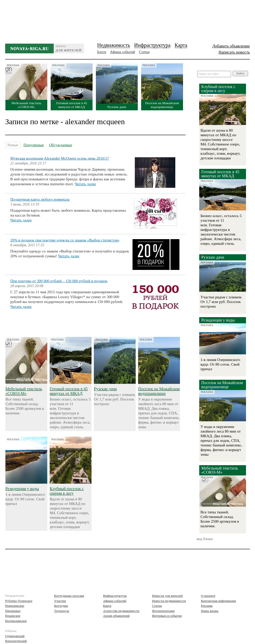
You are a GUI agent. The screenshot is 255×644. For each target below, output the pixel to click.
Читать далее (85, 184)
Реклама (207, 606)
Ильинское (13, 616)
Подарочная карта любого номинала (40, 199)
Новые (13, 146)
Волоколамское (16, 621)
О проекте (208, 596)
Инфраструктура (152, 45)
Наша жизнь (210, 611)
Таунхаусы (62, 611)
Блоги (102, 52)
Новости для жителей (167, 596)
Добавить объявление (231, 46)
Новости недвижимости (169, 601)
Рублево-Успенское (19, 601)
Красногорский (16, 641)
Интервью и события (167, 616)
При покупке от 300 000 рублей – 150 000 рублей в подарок (59, 281)
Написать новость (234, 52)
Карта (181, 45)
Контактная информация (218, 601)
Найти (240, 73)
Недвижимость (114, 45)
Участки (60, 601)
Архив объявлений (116, 616)
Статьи (144, 52)
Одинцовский (15, 636)
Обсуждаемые (61, 145)
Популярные (34, 145)
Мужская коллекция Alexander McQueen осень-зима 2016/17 (60, 158)
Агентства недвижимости (121, 611)
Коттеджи (61, 606)
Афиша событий (122, 52)
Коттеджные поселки (69, 596)
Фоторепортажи (163, 611)
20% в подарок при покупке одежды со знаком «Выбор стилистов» (65, 240)
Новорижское (15, 606)
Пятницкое (13, 611)
